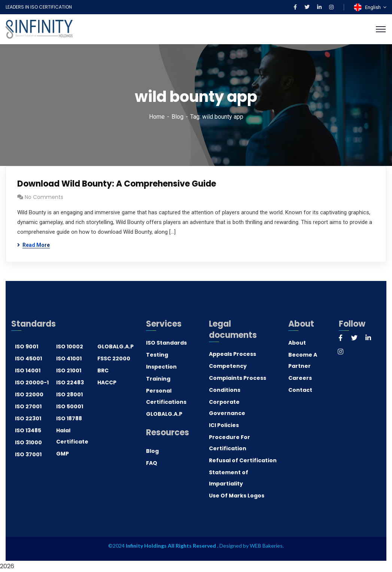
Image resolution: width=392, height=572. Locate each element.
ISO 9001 (27, 346)
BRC (103, 370)
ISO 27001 (28, 406)
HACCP (107, 382)
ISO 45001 (28, 358)
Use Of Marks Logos (237, 496)
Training (158, 379)
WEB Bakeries (266, 546)
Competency (228, 366)
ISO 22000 (29, 394)
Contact (300, 390)
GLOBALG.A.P (116, 346)
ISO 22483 (70, 382)
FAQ (152, 463)
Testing (157, 355)
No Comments (44, 197)
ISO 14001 (28, 370)
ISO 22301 (28, 418)
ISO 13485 (28, 430)
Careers (300, 378)
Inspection (161, 367)
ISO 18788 (69, 418)
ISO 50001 (70, 406)
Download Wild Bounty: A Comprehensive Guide (117, 184)
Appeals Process (233, 354)
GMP (63, 454)
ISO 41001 (69, 358)
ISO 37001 (28, 454)
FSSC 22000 (114, 358)
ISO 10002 (70, 346)
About (297, 343)
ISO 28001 (69, 394)
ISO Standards (166, 343)
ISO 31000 (28, 442)
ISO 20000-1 (32, 382)
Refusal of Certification (243, 460)
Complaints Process (238, 378)
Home (157, 117)
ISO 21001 (69, 370)
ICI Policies (224, 425)
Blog (177, 117)
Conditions (225, 390)
